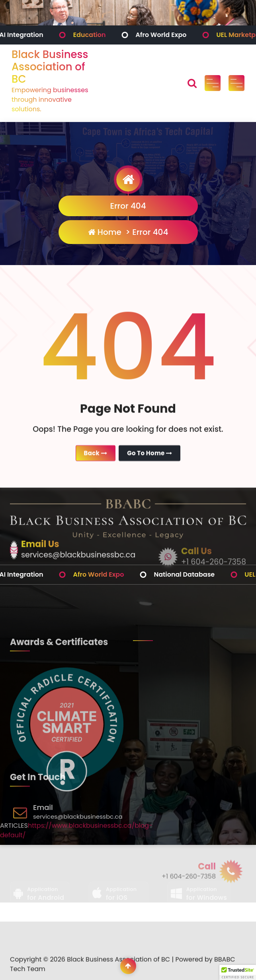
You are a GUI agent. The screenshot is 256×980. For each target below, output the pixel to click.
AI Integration (43, 35)
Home (105, 232)
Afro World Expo (182, 35)
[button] (238, 972)
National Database (206, 574)
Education (111, 35)
